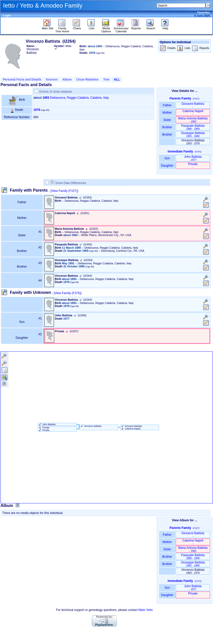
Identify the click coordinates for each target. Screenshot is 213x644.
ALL (117, 80)
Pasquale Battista (193, 127)
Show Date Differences (68, 183)
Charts (77, 27)
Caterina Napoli (193, 112)
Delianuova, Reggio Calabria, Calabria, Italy (80, 98)
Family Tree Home (62, 29)
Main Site (48, 27)
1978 (37, 110)
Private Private (44, 429)
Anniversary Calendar (121, 29)
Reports (136, 27)
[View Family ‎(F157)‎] (64, 191)
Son (167, 158)
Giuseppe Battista (193, 134)
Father (167, 105)
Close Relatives (87, 80)
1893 (46, 98)
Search (151, 27)
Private (193, 165)
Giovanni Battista (193, 105)
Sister (167, 120)
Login (7, 15)
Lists (92, 27)
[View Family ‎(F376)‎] (68, 293)
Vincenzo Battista (91, 426)
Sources (52, 80)
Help (165, 27)
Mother (167, 113)
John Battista (193, 158)
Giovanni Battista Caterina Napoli (131, 427)
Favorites (204, 12)
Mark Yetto (146, 610)
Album (67, 80)
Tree (106, 80)
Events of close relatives (56, 92)
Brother (167, 127)
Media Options (106, 29)
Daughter (167, 166)
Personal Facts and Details (22, 80)
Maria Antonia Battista (193, 120)
